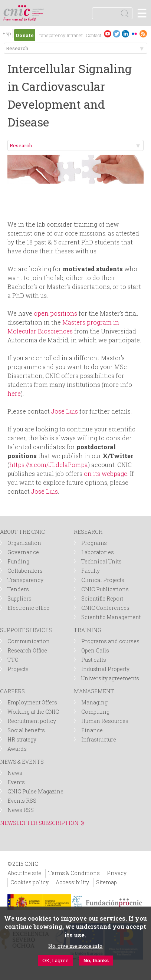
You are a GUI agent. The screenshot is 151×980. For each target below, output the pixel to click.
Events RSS (22, 801)
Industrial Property (105, 669)
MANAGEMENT (94, 691)
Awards (17, 749)
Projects (18, 669)
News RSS (21, 810)
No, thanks (96, 961)
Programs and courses (110, 641)
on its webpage (106, 473)
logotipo (39, 9)
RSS (143, 34)
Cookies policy (29, 882)
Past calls (94, 660)
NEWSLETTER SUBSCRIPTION (39, 823)
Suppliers (19, 598)
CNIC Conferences (105, 608)
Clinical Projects (103, 580)
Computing (95, 712)
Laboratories (98, 552)
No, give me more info (75, 946)
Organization (24, 543)
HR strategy (22, 739)
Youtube (108, 34)
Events (16, 782)
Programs (94, 543)
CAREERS (12, 691)
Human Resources (105, 721)
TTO (13, 660)
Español (7, 34)
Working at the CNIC (33, 712)
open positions (55, 313)
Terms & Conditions (74, 873)
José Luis (65, 411)
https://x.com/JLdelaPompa (49, 465)
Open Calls (95, 650)
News (15, 773)
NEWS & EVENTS (22, 762)
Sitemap (106, 882)
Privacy (117, 873)
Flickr (134, 34)
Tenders (18, 589)
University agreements (110, 678)
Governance (23, 552)
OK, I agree (55, 960)
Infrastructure (99, 739)
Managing (94, 702)
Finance (92, 730)
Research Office (27, 650)
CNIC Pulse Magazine (35, 791)
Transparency (51, 35)
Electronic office (28, 608)
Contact (93, 35)
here (14, 393)
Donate (25, 35)
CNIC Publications (105, 589)
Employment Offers (32, 702)
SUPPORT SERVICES (26, 630)
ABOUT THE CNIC (22, 532)
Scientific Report (102, 598)
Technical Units (101, 561)
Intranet (75, 35)
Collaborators (25, 571)
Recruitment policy (32, 721)
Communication (29, 641)
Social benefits (26, 730)
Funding (18, 561)
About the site (24, 873)
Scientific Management (111, 617)
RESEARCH (88, 532)
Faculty (91, 571)
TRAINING (88, 630)
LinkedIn (125, 34)
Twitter (116, 34)
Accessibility (72, 882)
